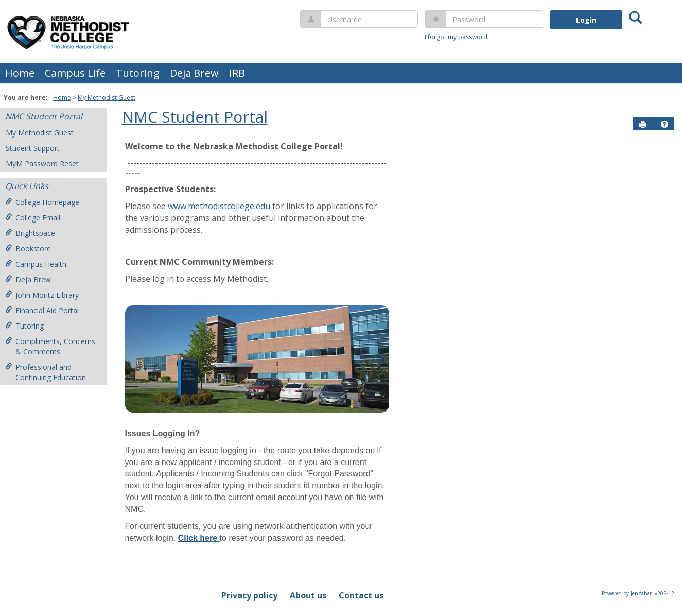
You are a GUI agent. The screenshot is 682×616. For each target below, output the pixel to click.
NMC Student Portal (44, 116)
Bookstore (28, 249)
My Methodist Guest (107, 98)
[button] (664, 124)
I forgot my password (456, 37)
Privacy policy (249, 595)
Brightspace (30, 233)
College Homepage (42, 202)
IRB (237, 73)
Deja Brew (194, 73)
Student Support (33, 148)
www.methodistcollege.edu (219, 206)
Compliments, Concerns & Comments (50, 346)
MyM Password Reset (42, 164)
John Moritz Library (42, 295)
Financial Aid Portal (42, 310)
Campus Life (75, 73)
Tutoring (138, 73)
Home (20, 73)
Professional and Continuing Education (46, 372)
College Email (33, 218)
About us (308, 595)
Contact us (361, 595)
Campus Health (36, 264)
